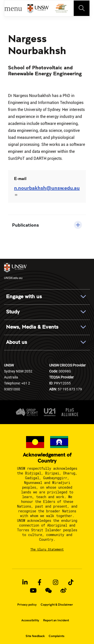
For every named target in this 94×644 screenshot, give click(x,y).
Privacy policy (27, 605)
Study (13, 312)
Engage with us (24, 297)
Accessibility (30, 620)
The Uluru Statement (47, 549)
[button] (47, 225)
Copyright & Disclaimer (57, 605)
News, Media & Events (32, 327)
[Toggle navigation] (82, 8)
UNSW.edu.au (15, 271)
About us (17, 342)
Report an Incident (56, 620)
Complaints (57, 636)
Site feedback (35, 636)
